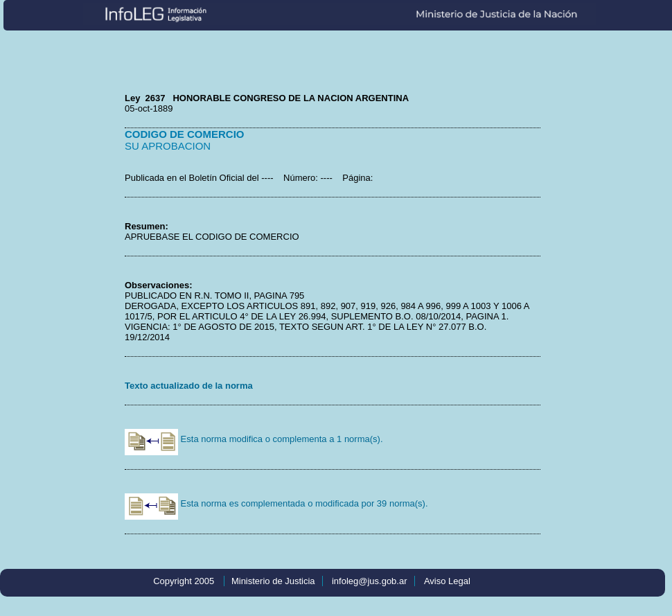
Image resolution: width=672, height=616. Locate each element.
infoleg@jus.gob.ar (370, 581)
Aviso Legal (447, 581)
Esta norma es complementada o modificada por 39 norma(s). (276, 503)
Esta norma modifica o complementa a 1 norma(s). (254, 439)
